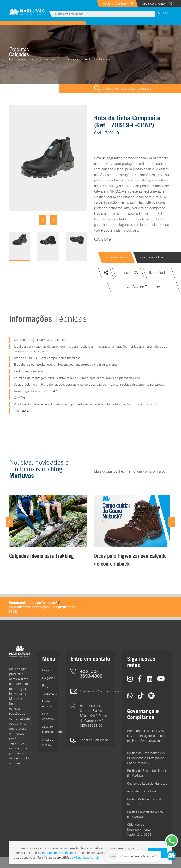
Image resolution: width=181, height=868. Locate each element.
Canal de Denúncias (94, 740)
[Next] (53, 220)
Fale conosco (48, 716)
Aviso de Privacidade (142, 791)
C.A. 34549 (102, 239)
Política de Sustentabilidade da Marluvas (146, 773)
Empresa (48, 670)
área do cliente (154, 3)
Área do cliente (48, 742)
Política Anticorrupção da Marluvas (145, 801)
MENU (165, 13)
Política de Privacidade (58, 853)
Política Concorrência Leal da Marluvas (145, 814)
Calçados (48, 678)
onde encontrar (115, 3)
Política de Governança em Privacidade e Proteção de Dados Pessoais (146, 758)
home (13, 59)
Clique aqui (67, 603)
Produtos (27, 59)
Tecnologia (48, 693)
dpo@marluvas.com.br (85, 857)
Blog (45, 686)
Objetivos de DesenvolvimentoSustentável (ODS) (140, 829)
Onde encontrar (48, 704)
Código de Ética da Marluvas (147, 783)
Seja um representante (48, 729)
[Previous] (43, 220)
